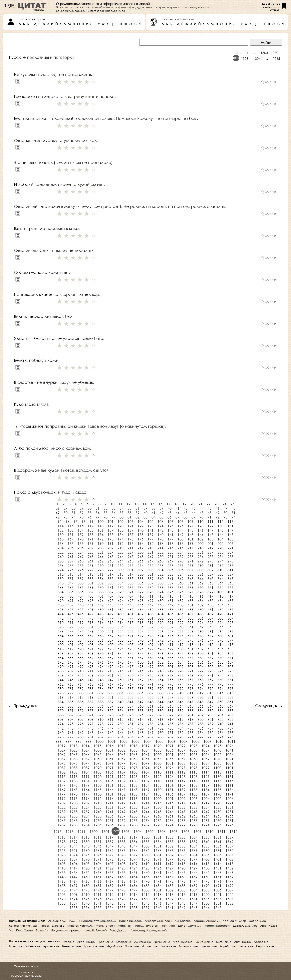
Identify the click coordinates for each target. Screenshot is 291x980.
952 (160, 728)
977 (230, 733)
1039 (205, 750)
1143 (193, 781)
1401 (217, 859)
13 (137, 504)
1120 (98, 777)
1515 (145, 894)
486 (180, 614)
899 (170, 715)
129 (210, 526)
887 (230, 711)
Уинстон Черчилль (80, 926)
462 (121, 609)
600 (61, 645)
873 (91, 711)
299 (111, 570)
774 (180, 684)
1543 (122, 903)
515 (111, 623)
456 (61, 609)
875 (111, 711)
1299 (82, 831)
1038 (193, 750)
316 (101, 574)
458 (81, 609)
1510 (86, 894)
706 (220, 667)
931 (131, 724)
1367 (169, 850)
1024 (205, 746)
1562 (181, 908)
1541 (98, 903)
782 (81, 689)
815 (230, 693)
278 (81, 565)
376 (160, 587)
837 (91, 702)
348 (61, 583)
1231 (169, 807)
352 (101, 583)
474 (61, 614)
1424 (134, 868)
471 (210, 609)
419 (230, 596)
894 (121, 715)
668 (200, 658)
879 (150, 711)
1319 (134, 837)
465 (150, 609)
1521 (217, 894)
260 (81, 561)
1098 (193, 768)
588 (121, 640)
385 (71, 592)
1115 (217, 772)
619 (71, 649)
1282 (62, 825)
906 (61, 719)
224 (81, 552)
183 (210, 539)
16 (160, 504)
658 (101, 658)
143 (170, 530)
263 (111, 561)
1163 (74, 790)
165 (210, 535)
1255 (98, 816)
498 (121, 618)
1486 (157, 886)
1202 (181, 799)
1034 (145, 750)
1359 (74, 850)
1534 (193, 899)
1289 (145, 825)
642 (121, 653)
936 (180, 724)
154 (101, 535)
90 (201, 517)
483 (150, 614)
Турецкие (16, 946)
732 (121, 675)
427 (131, 601)
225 (91, 552)
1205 (217, 799)
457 (71, 609)
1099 (205, 768)
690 (61, 667)
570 (121, 636)
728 (81, 675)
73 (66, 517)
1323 (181, 837)
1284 (86, 825)
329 (230, 574)
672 (61, 662)
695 (111, 667)
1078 (134, 763)
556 (160, 631)
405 (91, 596)
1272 (122, 820)
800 (81, 693)
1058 (74, 759)
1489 (193, 886)
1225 (98, 807)
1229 (145, 807)
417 (210, 596)
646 (160, 653)
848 (200, 702)
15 (152, 504)
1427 (169, 868)
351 (91, 583)
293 (230, 565)
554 (141, 631)
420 (61, 601)
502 (160, 618)
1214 (145, 803)
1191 (229, 794)
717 (150, 671)
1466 (98, 881)
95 (60, 521)
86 (169, 517)
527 (230, 623)
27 (66, 508)
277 (71, 565)
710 (81, 671)
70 (225, 513)
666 (180, 658)
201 (210, 543)
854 (81, 706)
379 (190, 587)
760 (220, 680)
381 (210, 587)
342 (180, 579)
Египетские (168, 946)
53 (90, 513)
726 (61, 675)
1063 (134, 759)
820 (101, 697)
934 (160, 724)
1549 (193, 903)
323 (170, 574)
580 (220, 636)
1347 (110, 846)
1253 (74, 816)
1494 (74, 890)
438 (61, 605)
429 (150, 601)
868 (220, 706)
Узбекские (33, 946)
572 (141, 636)
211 (131, 548)
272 (200, 561)
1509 (74, 894)
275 (230, 561)
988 (160, 737)
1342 (229, 842)
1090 (98, 768)
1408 (122, 864)
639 (91, 653)
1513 (122, 894)
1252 (62, 816)
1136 (110, 781)
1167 (122, 790)
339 (150, 579)
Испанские (150, 946)
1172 (181, 790)
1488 (181, 886)
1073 (74, 763)
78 (106, 517)
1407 (110, 864)
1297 (58, 831)
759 (210, 680)
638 (81, 653)
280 (101, 565)
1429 (193, 868)
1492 (229, 886)
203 (230, 543)
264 (121, 561)
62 (161, 513)
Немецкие (246, 946)
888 (61, 715)
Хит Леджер (258, 921)
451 (190, 605)
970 (160, 733)
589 (131, 640)
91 (209, 517)
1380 (145, 855)
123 (150, 526)
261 (91, 561)
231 (150, 552)
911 (111, 719)
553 (131, 631)
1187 (181, 794)
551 (111, 631)
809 (170, 693)
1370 (205, 850)
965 (111, 733)
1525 (86, 899)
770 (141, 684)
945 (91, 728)
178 (160, 539)
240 (61, 557)
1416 (217, 864)
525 (210, 623)
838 (101, 702)
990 (180, 737)
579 (210, 636)
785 (111, 689)
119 (111, 526)
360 (180, 583)
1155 (157, 785)
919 (190, 719)
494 (81, 618)
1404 (74, 864)
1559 (145, 908)
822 (121, 697)
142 (160, 530)
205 (71, 548)
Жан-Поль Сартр (21, 930)
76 (90, 517)
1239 (86, 812)
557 (170, 631)
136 (101, 530)
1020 (157, 746)
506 (200, 618)
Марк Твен (125, 926)
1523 (62, 899)
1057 (62, 759)
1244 (145, 812)
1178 (74, 794)
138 (121, 530)
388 (101, 592)
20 (192, 504)
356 (141, 583)
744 (61, 680)
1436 (98, 872)
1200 (157, 799)
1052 (181, 755)
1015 (98, 746)
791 (170, 689)
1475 (205, 881)
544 (220, 627)
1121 (110, 777)
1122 (122, 777)
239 (230, 552)
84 (153, 517)
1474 (193, 881)
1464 (74, 881)
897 (150, 715)
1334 (134, 842)
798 (61, 693)
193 (131, 543)
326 (200, 574)
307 (190, 570)
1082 (181, 763)
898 (160, 715)
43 (193, 508)
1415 (205, 864)
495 (91, 618)
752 (141, 680)
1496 (98, 890)
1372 (229, 850)
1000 (100, 741)
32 (106, 508)
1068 (193, 759)
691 (71, 667)
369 (91, 587)
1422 (110, 868)
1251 (229, 812)
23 (216, 504)
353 (111, 583)
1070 (217, 759)
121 (131, 526)
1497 (110, 890)
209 (111, 548)
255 (210, 557)
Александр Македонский (149, 930)
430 (160, 601)
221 (230, 548)
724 (220, 671)
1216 (169, 803)
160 (160, 535)
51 (74, 513)
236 (200, 552)
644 (141, 653)
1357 (229, 846)
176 (141, 539)
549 (91, 631)
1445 (205, 872)
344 (200, 579)
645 (150, 653)
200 (200, 543)
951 (150, 728)
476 (81, 614)
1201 (169, 799)
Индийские (115, 946)
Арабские (261, 942)
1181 (110, 794)
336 (121, 579)
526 (220, 623)
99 (92, 521)
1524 (74, 899)
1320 (145, 837)
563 (230, 631)
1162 (62, 790)
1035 (157, 750)
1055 (217, 755)
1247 (181, 812)
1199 (145, 799)
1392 (110, 859)
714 (121, 671)
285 (150, 565)
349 (71, 583)
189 (91, 543)
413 (170, 596)
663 (150, 658)
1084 (205, 763)
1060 (98, 759)
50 (66, 513)
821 (111, 697)
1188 (193, 794)
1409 (134, 864)
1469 (134, 881)
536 (141, 627)
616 (220, 645)
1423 (122, 868)
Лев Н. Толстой (96, 930)
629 (170, 649)
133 (71, 530)
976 (220, 733)
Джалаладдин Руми (62, 921)
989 (170, 737)
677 (111, 662)
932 (141, 724)
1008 (195, 741)
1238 (74, 812)
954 (180, 728)
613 (190, 645)
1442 (169, 872)
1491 (217, 886)
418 (220, 596)
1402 (229, 859)
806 (141, 693)
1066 (169, 759)
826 (160, 697)
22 (208, 504)
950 (141, 728)
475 (71, 614)
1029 (86, 750)
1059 (86, 759)
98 (84, 521)
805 (131, 693)
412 (160, 596)
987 (150, 737)
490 (220, 614)
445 (131, 605)
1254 (86, 816)
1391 (98, 859)
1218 (193, 803)
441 (91, 605)
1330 (86, 842)
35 (130, 508)
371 (111, 587)
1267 (62, 820)
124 (160, 526)
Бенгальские (204, 942)
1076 (110, 763)
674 (81, 662)
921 (210, 719)
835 (71, 702)
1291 (169, 825)
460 (101, 609)
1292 (181, 825)
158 (141, 535)
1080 (157, 763)
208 (101, 548)
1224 (86, 807)
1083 (193, 763)
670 (220, 658)
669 (210, 658)
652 (220, 653)
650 (200, 653)
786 (121, 689)
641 (111, 653)
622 (101, 649)
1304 (257, 58)
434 (200, 601)
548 (81, 631)
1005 (159, 741)
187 (71, 543)
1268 (74, 820)
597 (210, 640)
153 (91, 535)
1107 (122, 772)
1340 (205, 842)
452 (200, 605)
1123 (134, 777)
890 (81, 715)
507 (210, 618)
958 (220, 728)
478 (101, 614)
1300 (264, 53)
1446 (217, 872)
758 (200, 680)
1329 (74, 842)
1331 (98, 842)
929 (111, 724)
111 (210, 521)
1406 (98, 864)
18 (176, 504)
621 (91, 649)
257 (230, 557)
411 (150, 596)
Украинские (86, 942)
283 (131, 565)
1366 (157, 850)
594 (180, 640)
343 (190, 579)
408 (121, 596)
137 (111, 530)
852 (61, 706)
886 (220, 711)
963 (91, 733)
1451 (98, 877)
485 (170, 614)
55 (106, 513)
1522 (229, 894)
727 (71, 675)
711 (91, 671)
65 (185, 513)
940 (220, 724)
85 (161, 517)
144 (180, 530)
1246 (169, 812)
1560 (157, 908)
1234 (205, 807)
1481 (98, 886)
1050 (157, 755)
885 (210, 711)
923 (230, 719)
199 (190, 543)
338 (141, 579)
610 (160, 645)
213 (150, 548)
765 (91, 684)
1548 (181, 903)
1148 (74, 785)
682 (160, 662)
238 (220, 552)
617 (230, 645)
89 (193, 517)
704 (200, 667)
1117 (62, 777)
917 (170, 719)
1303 (245, 58)
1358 (62, 850)
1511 (98, 894)
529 (71, 627)
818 (81, 697)
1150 (98, 785)
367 (71, 587)
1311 (221, 831)
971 (170, 733)
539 (170, 627)
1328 (62, 842)
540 (180, 627)
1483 (122, 886)
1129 (205, 777)
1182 (122, 794)
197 (170, 543)
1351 (157, 846)
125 (170, 526)
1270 (98, 820)
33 (114, 508)
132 (61, 530)
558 (180, 631)
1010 (219, 741)
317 (111, 574)
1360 (86, 850)
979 (71, 737)
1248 (193, 812)
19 (184, 504)
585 (91, 640)
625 (131, 649)
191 (111, 543)
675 (91, 662)
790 (160, 689)
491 (230, 614)
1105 (98, 772)
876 (121, 711)
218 (200, 548)
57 (122, 513)
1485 (145, 886)
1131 (229, 777)
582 (61, 640)
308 (200, 570)
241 (71, 557)
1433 (62, 872)
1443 (181, 872)
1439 (134, 872)
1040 (217, 750)
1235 (217, 807)
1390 (86, 859)
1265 (217, 816)
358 (160, 583)
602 (81, 645)
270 (180, 561)
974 (200, 733)
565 (71, 636)
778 (220, 684)
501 (150, 618)
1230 (157, 807)
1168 (134, 790)
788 (141, 689)
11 (121, 504)
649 (190, 653)
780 (61, 689)
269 (170, 561)
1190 (217, 794)
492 (61, 618)
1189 (205, 794)
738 (180, 675)
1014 (86, 746)
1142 (181, 781)
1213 (134, 803)
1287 (122, 825)
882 (180, 711)
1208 (74, 803)
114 (61, 526)
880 (160, 711)
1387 (229, 855)
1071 (229, 759)
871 (71, 711)
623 (111, 649)
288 (180, 565)
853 (71, 706)
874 (101, 711)
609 (150, 645)
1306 (161, 831)
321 (150, 574)
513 (91, 623)
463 (131, 609)
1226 (110, 807)
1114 (205, 772)
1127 (181, 777)
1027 (62, 750)
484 (160, 614)
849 (210, 702)
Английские (243, 942)
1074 (86, 763)
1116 (229, 772)
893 (111, 715)
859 (131, 706)
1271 (110, 820)
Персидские (265, 946)
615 (210, 645)
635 (230, 649)
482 (141, 614)
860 (141, 706)
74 (74, 517)
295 (71, 570)
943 (71, 728)
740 (200, 675)
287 (170, 565)
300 (121, 570)
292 (220, 565)
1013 (74, 746)
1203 (193, 799)
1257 (122, 816)
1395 (145, 859)
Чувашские (209, 946)
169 (71, 539)
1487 (169, 886)
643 (131, 653)
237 (210, 552)
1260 (157, 816)
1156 (169, 785)
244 (101, 557)
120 (121, 526)
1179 (86, 794)
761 (230, 680)
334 (101, 579)
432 (180, 601)
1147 (62, 785)
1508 (62, 894)
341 (170, 579)
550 (101, 631)
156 (121, 535)
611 (170, 645)
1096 (169, 768)
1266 (229, 816)
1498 (122, 890)
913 (131, 719)
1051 (169, 755)
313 (71, 574)
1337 (169, 842)
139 (131, 530)
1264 (205, 816)
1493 (62, 890)
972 (180, 733)
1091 (110, 768)
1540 (86, 903)
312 (61, 574)
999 (89, 741)
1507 (229, 890)
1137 (122, 781)
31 (98, 508)
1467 (110, 881)
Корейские (228, 946)
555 (150, 631)
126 (180, 526)
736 (160, 675)
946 (101, 728)
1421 (98, 868)
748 (101, 680)
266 (141, 561)
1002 (124, 741)
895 (131, 715)
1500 (145, 890)
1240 (98, 812)
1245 (157, 812)
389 (111, 592)
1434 (74, 872)
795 (210, 689)
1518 (181, 894)
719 (170, 671)
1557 (122, 908)
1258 (134, 816)
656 (81, 658)
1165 (98, 790)
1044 (86, 755)
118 (101, 526)
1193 (74, 799)
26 (58, 508)
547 (71, 631)
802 (101, 693)
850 (220, 702)
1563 (193, 908)
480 (121, 614)
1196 (110, 799)
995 (230, 737)
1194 (86, 799)
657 (91, 658)
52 (82, 513)
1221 (229, 803)
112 (220, 521)
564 (61, 636)
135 (91, 530)
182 (200, 539)
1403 (62, 864)
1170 (157, 790)
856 (101, 706)
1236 (229, 807)
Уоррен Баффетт (217, 926)
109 (190, 521)
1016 (110, 746)
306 (180, 570)
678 (121, 662)
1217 (181, 803)
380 (200, 587)
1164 (86, 790)
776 (200, 684)
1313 (62, 837)
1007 (183, 741)
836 (81, 702)
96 (68, 521)
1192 (62, 799)
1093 (134, 768)
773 (170, 684)
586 (101, 640)
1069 (205, 759)
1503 (181, 890)
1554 (86, 908)
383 (230, 587)
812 (200, 693)
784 (101, 689)
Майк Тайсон (105, 926)
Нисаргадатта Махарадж (98, 921)
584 (81, 640)
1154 (145, 785)
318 (121, 574)
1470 (145, 881)
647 (170, 653)
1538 (62, 903)
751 (131, 680)
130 (220, 526)
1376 (98, 855)
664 (160, 658)
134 (81, 530)
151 (71, 535)
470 (200, 609)
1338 (181, 842)
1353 (181, 846)
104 (141, 521)
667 (190, 658)
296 (81, 570)
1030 (98, 750)
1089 (86, 768)
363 (210, 583)
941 (230, 724)
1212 (122, 803)
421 (71, 601)
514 (101, 623)
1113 (193, 772)
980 (81, 737)
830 (200, 697)
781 (71, 689)
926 (81, 724)
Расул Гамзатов (146, 926)
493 (71, 618)
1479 (74, 886)
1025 (217, 746)
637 (71, 653)
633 (210, 649)
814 (220, 693)
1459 (193, 877)
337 (131, 579)
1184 (145, 794)
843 (150, 702)
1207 (62, 803)
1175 (217, 790)
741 (210, 675)
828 (180, 697)
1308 (185, 831)
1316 (98, 837)
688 (220, 662)
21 (200, 504)
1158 (193, 785)
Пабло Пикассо (130, 921)
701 (170, 667)
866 (200, 706)
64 (177, 513)
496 (101, 618)
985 (131, 737)
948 (121, 728)
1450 (86, 877)
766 (101, 684)
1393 (122, 859)
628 (160, 649)
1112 (181, 772)
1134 (86, 781)
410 (141, 596)
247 (131, 557)
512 (81, 623)
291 (210, 565)
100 (101, 521)
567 (91, 636)
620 (81, 649)
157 (131, 535)
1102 (62, 772)
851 (230, 702)
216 (180, 548)
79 (114, 517)
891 (91, 715)
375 (150, 587)
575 (170, 636)
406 (101, 596)
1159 (205, 785)
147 (210, 530)
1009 (207, 741)
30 (90, 508)
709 (71, 671)
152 (81, 535)
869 (230, 706)
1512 (110, 894)
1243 (134, 812)
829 (190, 697)
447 (150, 605)
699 (150, 667)
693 (91, 667)
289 (190, 565)
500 (141, 618)
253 (190, 557)
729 (91, 675)
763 (71, 684)
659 (111, 658)
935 (170, 724)
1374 (74, 855)
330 (61, 579)
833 (230, 697)
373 (131, 587)
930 (121, 724)
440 (81, 605)
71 (233, 513)
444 (121, 605)
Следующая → (269, 706)
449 (170, 605)
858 (121, 706)
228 (121, 552)
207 (91, 548)
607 (131, 645)
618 (61, 649)
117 (91, 526)
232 (160, 552)
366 (61, 587)
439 (71, 605)
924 (61, 724)
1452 (110, 877)
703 (190, 667)
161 (170, 535)
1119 (86, 777)
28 (74, 508)
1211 (110, 803)
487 (190, 614)
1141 (169, 781)
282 (121, 565)
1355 (205, 846)
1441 (157, 872)
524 (200, 623)
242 (81, 557)
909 (91, 719)
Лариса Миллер (234, 921)
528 (61, 627)
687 (210, 662)
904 (220, 715)
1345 (86, 846)
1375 (86, 855)
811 (190, 693)
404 (81, 596)
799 (71, 693)
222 (61, 552)
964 (101, 733)
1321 (157, 837)
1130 (217, 777)
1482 (110, 886)
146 (200, 530)
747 (91, 680)
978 (61, 737)
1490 (205, 886)
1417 (229, 864)
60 (145, 513)
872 (81, 711)
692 (81, 667)
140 (141, 530)
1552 (229, 903)
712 (101, 671)
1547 (169, 903)
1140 (157, 781)
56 (114, 513)
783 (91, 689)
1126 (169, 777)
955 (190, 728)
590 (141, 640)
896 (141, 715)
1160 (217, 785)
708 (61, 671)
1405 (86, 864)
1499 (134, 890)
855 (91, 706)
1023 (193, 746)
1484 (134, 886)
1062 (122, 759)
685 (190, 662)
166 (220, 535)
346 (220, 579)
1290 (157, 825)
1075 (98, 763)
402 (61, 596)
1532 (169, 899)
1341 (217, 842)
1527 (110, 899)
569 (111, 636)
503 (170, 618)
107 (170, 521)
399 (210, 592)
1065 (157, 759)
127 (190, 526)
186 (61, 543)
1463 (62, 881)
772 (160, 684)
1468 (122, 881)
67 (201, 513)
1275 (157, 820)
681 (150, 662)
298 (101, 570)
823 (131, 697)
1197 (122, 799)
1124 (145, 777)
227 (111, 552)
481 (131, 614)
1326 (217, 837)
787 (131, 689)
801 (91, 693)
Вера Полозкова (53, 926)
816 (61, 697)
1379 (134, 855)
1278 (193, 820)
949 (131, 728)
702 (180, 667)
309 (210, 570)
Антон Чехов (269, 926)
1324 (193, 837)
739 (190, 675)
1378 (122, 855)
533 (111, 627)
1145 (217, 781)
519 (150, 623)
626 (141, 649)
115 (71, 526)
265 (131, 561)
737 (170, 675)
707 (230, 667)
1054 (205, 755)
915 (150, 719)
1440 (145, 872)
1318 (122, 837)
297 (91, 570)
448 (160, 605)
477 (91, 614)
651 (210, 653)
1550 (205, 903)
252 (180, 557)
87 (177, 517)
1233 (193, 807)
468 (180, 609)
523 (190, 623)
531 (91, 627)
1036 (169, 750)
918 (180, 719)
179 (170, 539)
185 (230, 539)
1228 (134, 807)
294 (61, 570)
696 (121, 667)
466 (160, 609)
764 (81, 684)
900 (180, 715)
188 (81, 543)
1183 (134, 794)
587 (111, 640)
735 (150, 675)
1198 (134, 799)
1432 (229, 868)
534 (121, 627)
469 (190, 609)
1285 (98, 825)
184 (220, 539)
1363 (122, 850)
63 (169, 513)
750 (121, 680)
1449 (74, 877)
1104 (86, 772)
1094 (145, 768)
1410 (145, 864)
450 (180, 605)
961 (71, 733)
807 (150, 693)
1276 (169, 820)
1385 (205, 855)
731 (111, 675)
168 (61, 539)
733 (131, 675)
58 (130, 513)
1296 (229, 825)
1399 (193, 859)
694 (101, 667)
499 (131, 618)
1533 (181, 899)
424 (101, 601)
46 (217, 508)
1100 (217, 768)
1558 (134, 908)
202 (220, 543)
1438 (122, 872)
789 (150, 689)
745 (71, 680)
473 (230, 609)
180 (180, 539)
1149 (86, 785)
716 (141, 671)
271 (190, 561)
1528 (122, 899)
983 (111, 737)
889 (71, 715)
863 (170, 706)
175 (131, 539)
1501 (157, 890)
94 (233, 517)
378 (180, 587)
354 (121, 583)
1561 (169, 908)
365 (230, 583)
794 (200, 689)
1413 (181, 864)
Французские (183, 942)
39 (161, 508)
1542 (110, 903)
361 (190, 583)
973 (190, 733)
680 (141, 662)
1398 (181, 859)
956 (200, 728)
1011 (231, 741)
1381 (157, 855)
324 (180, 574)
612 (180, 645)
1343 (62, 846)
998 (79, 741)
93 (225, 517)
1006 (171, 741)
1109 (145, 772)
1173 (193, 790)
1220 (217, 803)
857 (111, 706)
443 (111, 605)
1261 (169, 816)
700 (160, 667)
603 (91, 645)
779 (230, 684)
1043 (74, 755)
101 (111, 521)
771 (150, 684)
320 (141, 574)
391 (131, 592)
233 (170, 552)
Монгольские (188, 946)
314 (81, 574)
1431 (217, 868)
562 (220, 631)
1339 (193, 842)
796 (220, 689)
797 (230, 689)
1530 (145, 899)
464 (141, 609)
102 (121, 521)
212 (141, 548)
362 (200, 583)
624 (121, 649)
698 (141, 667)
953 (170, 728)
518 (141, 623)
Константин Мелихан (24, 926)
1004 (147, 741)
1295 (217, 825)
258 (61, 561)
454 (220, 605)
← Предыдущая (23, 706)
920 (200, 719)
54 (98, 513)
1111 (169, 772)
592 (160, 640)
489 (210, 614)
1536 (217, 899)
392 (141, 592)
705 (210, 667)
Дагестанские (94, 946)
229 (131, 552)
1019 (145, 746)
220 (220, 548)
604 (101, 645)
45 (209, 508)
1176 (229, 790)
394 (160, 592)
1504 (193, 890)
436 (220, 601)
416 (200, 596)
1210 (98, 803)
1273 (134, 820)
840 (121, 702)
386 (81, 592)
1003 (136, 741)
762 (61, 684)
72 (58, 517)
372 (121, 587)
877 (131, 711)
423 (91, 601)
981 (91, 737)
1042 (62, 755)
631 (190, 649)
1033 (134, 750)
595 (190, 640)
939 (210, 724)
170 (81, 539)
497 (111, 618)
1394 (134, 859)
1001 (112, 741)
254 (200, 557)
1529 (134, 899)
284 (141, 565)
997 (69, 741)
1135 (98, 781)
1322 (169, 837)
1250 (217, 812)
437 (230, 601)
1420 (86, 868)
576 (180, 636)
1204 (205, 799)
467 (170, 609)
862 (160, 706)
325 (190, 574)
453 (210, 605)
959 (230, 728)
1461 (217, 877)
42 (185, 508)
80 (122, 517)
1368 (181, 850)
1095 (157, 768)
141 (150, 530)
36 (138, 508)
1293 (193, 825)
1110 (157, 772)
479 (111, 614)
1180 (98, 794)
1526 (98, 899)
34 (122, 508)
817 (71, 697)
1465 (86, 881)
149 (230, 530)
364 (220, 583)
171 (91, 539)
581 (230, 636)
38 (153, 508)
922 (220, 719)
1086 (229, 763)
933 (150, 724)
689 (230, 662)
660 (121, 658)
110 (200, 521)
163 (190, 535)
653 (230, 653)
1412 (169, 864)
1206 (229, 799)
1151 (110, 785)
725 (230, 671)
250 (160, 557)
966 (121, 733)
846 (180, 702)
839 (111, 702)
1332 (110, 842)
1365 (145, 850)
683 (170, 662)
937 (190, 724)
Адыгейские (143, 942)
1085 (217, 763)
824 (141, 697)
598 (220, 640)
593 (170, 640)
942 (61, 728)
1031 (110, 750)
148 (220, 530)
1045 (98, 755)
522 (180, 623)
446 (141, 605)
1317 (110, 837)
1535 (205, 899)
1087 (62, 768)
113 (230, 521)
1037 (181, 750)
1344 (74, 846)
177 (150, 539)
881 (170, 711)
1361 (98, 850)
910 (101, 719)
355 (131, 583)
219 (210, 548)
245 (111, 557)
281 (111, 565)
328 (220, 574)
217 (190, 548)
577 (190, 636)
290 (200, 565)
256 (220, 557)
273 (210, 561)
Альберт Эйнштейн (158, 921)
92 (217, 517)
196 (160, 543)
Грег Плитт (168, 926)
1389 (74, 859)
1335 (145, 842)
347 (230, 579)
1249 (205, 812)
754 (160, 680)
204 (61, 548)
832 (220, 697)
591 (150, 640)
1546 (157, 903)
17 (168, 504)
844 (160, 702)
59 (138, 513)
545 (230, 627)
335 (111, 579)
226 (101, 552)
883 (190, 711)
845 (170, 702)
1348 (122, 846)
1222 (62, 807)
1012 (62, 746)
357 (150, 583)
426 (121, 601)
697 (131, 667)
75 (82, 517)
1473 (181, 881)
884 (200, 711)
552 (121, 631)
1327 (229, 837)
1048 (134, 755)
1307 (173, 831)
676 (101, 662)
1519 (193, 894)
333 (91, 579)
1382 (169, 855)
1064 (145, 759)
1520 (205, 894)
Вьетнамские (71, 946)
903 (210, 715)
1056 (229, 755)
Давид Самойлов (245, 926)
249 (150, 557)
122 (141, 526)
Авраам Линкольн (207, 921)
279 (91, 565)
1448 (62, 877)
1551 (217, 903)
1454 (134, 877)
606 (121, 645)
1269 (86, 820)
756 (180, 680)
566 (81, 636)
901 (190, 715)
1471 (157, 881)
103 (131, 521)
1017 (122, 746)
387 (91, 592)
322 (160, 574)
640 (101, 653)
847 (190, 702)
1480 (86, 886)
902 (200, 715)
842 (141, 702)
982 (101, 737)
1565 (276, 58)
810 (180, 693)
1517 (169, 894)
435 (210, 601)
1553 (74, 908)
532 (101, 627)
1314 (74, 837)
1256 (110, 816)
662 (141, 658)
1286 (110, 825)
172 (101, 539)
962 (81, 733)
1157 (181, 785)
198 (180, 543)
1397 (169, 859)
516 (121, 623)
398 (200, 592)
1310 (209, 831)
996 (59, 741)
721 (190, 671)
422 (81, 601)
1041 (229, 750)
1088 (74, 768)
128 (200, 526)
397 (190, 592)
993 (210, 737)
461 (111, 609)
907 (71, 719)
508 (220, 618)
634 (220, 649)
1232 (181, 807)
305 (170, 570)
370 (101, 587)
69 (217, 513)
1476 (217, 881)
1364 (134, 850)
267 (150, 561)
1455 (145, 877)
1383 (181, 855)
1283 (74, 825)
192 (121, 543)
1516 (157, 894)
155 (111, 535)
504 (180, 618)
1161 (229, 785)
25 (232, 504)
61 (153, 513)
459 (91, 609)
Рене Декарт (119, 930)
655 (71, 658)
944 (81, 728)
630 (180, 649)
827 (170, 697)
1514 (134, 894)
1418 (62, 868)
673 (71, 662)
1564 (205, 908)
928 (101, 724)
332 (81, 579)
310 (220, 570)
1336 (157, 842)
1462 (229, 877)
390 (121, 592)
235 (190, 552)
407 (111, 596)
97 (76, 521)
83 (145, 517)
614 (200, 645)
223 (71, 552)
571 (131, 636)
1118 (74, 777)
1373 (62, 855)
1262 (181, 816)
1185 (157, 794)
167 (230, 535)
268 (160, 561)
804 (121, 693)
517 (131, 623)
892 (101, 715)
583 (71, 640)
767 (111, 684)
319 (131, 574)
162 (180, 535)
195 (150, 543)
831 (210, 697)
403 (71, 596)
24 (224, 504)
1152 (122, 785)
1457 (169, 877)
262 (101, 561)
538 (160, 627)
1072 (62, 763)
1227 (122, 807)
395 (170, 592)
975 (210, 733)
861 (150, 706)
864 (180, 706)
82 (138, 517)
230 (141, 552)
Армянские (51, 946)
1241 (110, 812)
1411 (157, 864)
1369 (193, 850)
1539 (74, 903)
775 (190, 684)
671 (230, 658)
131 (230, 526)
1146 (229, 781)
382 (220, 587)
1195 (98, 799)
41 (177, 508)
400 (220, 592)
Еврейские (105, 942)
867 (210, 706)
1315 (86, 837)
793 (190, 689)
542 (200, 627)
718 (160, 671)
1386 (217, 855)
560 (200, 631)
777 (210, 684)
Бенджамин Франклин (67, 930)
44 (201, 508)
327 (210, 574)
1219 (205, 803)
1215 (157, 803)
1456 (157, 877)
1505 (205, 890)
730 (101, 675)
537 (150, 627)
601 (71, 645)
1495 (86, 890)
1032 (122, 750)
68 (209, 513)
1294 (205, 825)
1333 (122, 842)
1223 (74, 807)
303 (150, 570)
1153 (134, 785)
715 (131, 671)
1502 (169, 890)
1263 (193, 816)
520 (160, 623)
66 (193, 513)
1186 (169, 794)
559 (190, 631)
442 (101, 605)
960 (61, 733)
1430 (205, 868)
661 (131, 658)
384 (61, 592)
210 (121, 548)
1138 (134, 781)
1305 (149, 831)
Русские (68, 942)
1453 (122, 877)
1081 (169, 763)
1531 (157, 899)
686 (200, 662)
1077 (122, 763)
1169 (145, 790)
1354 (193, 846)
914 (141, 719)
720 (180, 671)
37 (145, 508)
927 (91, 724)
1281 (229, 820)
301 (131, 570)
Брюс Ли (42, 930)
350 (81, 583)
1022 (181, 746)
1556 (110, 908)
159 (150, 535)
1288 (134, 825)
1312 (233, 831)
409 (131, 596)
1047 (122, 755)
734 (141, 675)
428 (141, 601)
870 (61, 711)
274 (220, 561)
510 (61, 623)
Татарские (124, 942)
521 (170, 623)
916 (160, 719)
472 (220, 609)
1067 (181, 759)
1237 (62, 812)
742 (220, 675)
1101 (229, 768)
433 (190, 601)
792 (180, 689)
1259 (145, 816)
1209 (86, 803)
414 (180, 596)
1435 (86, 872)
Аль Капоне (183, 921)
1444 (193, 872)
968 (141, 733)
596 (200, 640)
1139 (145, 781)
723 (210, 671)
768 (121, 684)
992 (200, 737)
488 (200, 614)
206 (81, 548)
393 (150, 592)
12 (129, 504)
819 (91, 697)
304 (160, 570)
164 (200, 535)
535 (131, 627)
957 (210, 728)
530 (81, 627)
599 (230, 640)
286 (160, 565)
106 (160, 521)
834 (61, 702)
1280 (217, 820)
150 (61, 535)
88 (185, 517)
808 (160, 693)
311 (230, 570)
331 (71, 579)
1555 (98, 908)
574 (160, 636)
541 (190, 627)
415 (190, 596)
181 (190, 539)
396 (180, 592)
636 (61, 653)
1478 (62, 886)
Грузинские (162, 942)
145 (190, 530)
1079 (145, 763)
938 (200, 724)
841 (131, 702)
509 (230, 618)
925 (71, 724)
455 (230, 605)
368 (81, 587)
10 (113, 504)
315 (91, 574)
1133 (74, 781)
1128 (193, 777)
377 (170, 587)
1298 (70, 831)
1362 (110, 850)
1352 (169, 846)
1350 (145, 846)
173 (111, 539)
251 (170, 557)
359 (170, 583)
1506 (217, 890)
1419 (74, 868)
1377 (110, 855)
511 (71, 623)
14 (145, 504)
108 (180, 521)
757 (190, 680)
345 (210, 579)
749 (111, 680)
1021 (169, 746)
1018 (134, 746)
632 (200, 649)
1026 (229, 746)
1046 (110, 755)
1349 (134, 846)
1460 (205, 877)
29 (82, 508)
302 (141, 570)
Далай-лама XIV (190, 926)
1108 (134, 772)
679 (131, 662)
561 (210, 631)
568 (101, 636)
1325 (205, 837)
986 (141, 737)
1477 (229, 881)
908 (81, 719)
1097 (181, 768)
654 (61, 658)
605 (111, 645)
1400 (205, 859)
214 (160, 548)
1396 (157, 859)
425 (111, 601)
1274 (145, 820)
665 (170, 658)
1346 (98, 846)
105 (150, 521)
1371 (217, 850)
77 (98, 517)
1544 (134, 903)
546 (61, 631)
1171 (169, 790)
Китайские (224, 942)
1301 (276, 53)
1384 (193, 855)
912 (121, 719)
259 (71, 561)
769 (131, 684)
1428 (181, 868)
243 (91, 557)
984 (121, 737)
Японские (132, 946)
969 (150, 733)
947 (111, 728)
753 (150, 680)
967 (131, 733)
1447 (229, 872)
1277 (181, 820)
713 (111, 671)
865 (190, 706)
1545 (145, 903)
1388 (62, 859)
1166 (110, 790)
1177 (62, 794)
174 (121, 539)
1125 (157, 777)
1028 (74, 750)
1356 (217, 846)
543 (210, 627)
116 (81, 526)
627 (150, 649)
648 (180, 653)
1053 (193, 755)
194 (141, 543)
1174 (205, 790)
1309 (197, 831)
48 (233, 508)
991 (190, 737)
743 (230, 675)
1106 (110, 772)
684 (180, 662)
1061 (110, 759)
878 (141, 711)
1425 (145, 868)
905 (230, 715)
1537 (229, 899)
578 (200, 636)
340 (160, 579)
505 (190, 618)
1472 (169, 881)
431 (170, 601)
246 (121, 557)
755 (170, 680)
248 (141, 557)
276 (61, 565)
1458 (181, 877)
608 (141, 645)
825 (150, 697)
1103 (74, 772)
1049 (145, 755)
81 (130, 517)
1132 (62, 781)
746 (81, 680)
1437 (110, 872)
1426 (157, 868)
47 (225, 508)
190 (101, 543)
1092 (122, 768)
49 (58, 513)
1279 (205, 820)
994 (220, 737)
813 (210, 693)
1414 (193, 864)
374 (141, 587)
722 (200, 671)
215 (170, 548)
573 (150, 636)
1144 (205, 781)
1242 (122, 812)
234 (180, 552)
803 (111, 693)
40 (169, 508)
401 (230, 592)
